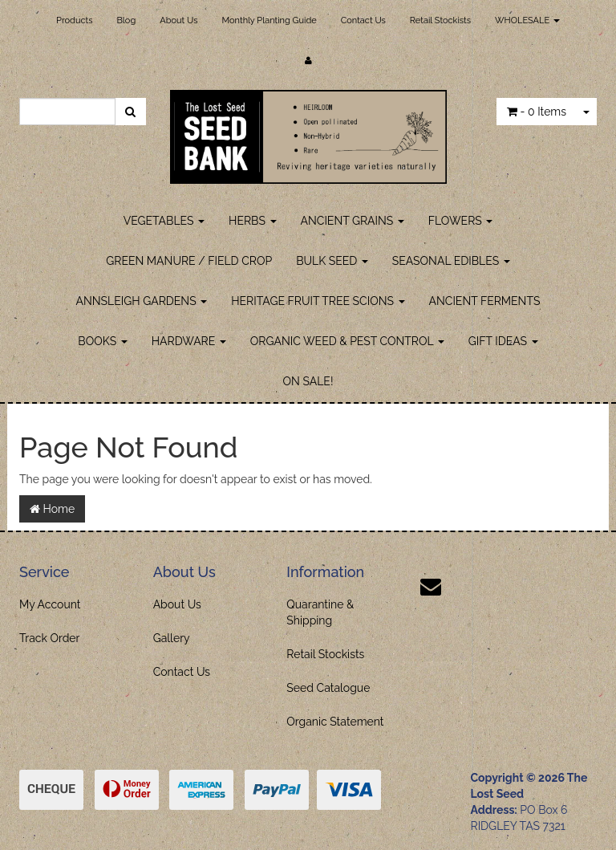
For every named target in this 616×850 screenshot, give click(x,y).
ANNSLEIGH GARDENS (142, 301)
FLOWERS (461, 221)
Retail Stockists (440, 20)
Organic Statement (335, 722)
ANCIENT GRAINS (353, 221)
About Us (178, 20)
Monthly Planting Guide (269, 20)
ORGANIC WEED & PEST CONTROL (347, 341)
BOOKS (102, 341)
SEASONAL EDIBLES (451, 261)
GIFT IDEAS (503, 341)
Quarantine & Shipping (320, 612)
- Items (537, 112)
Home (52, 509)
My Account (50, 604)
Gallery (172, 638)
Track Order (50, 638)
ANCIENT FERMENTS (485, 301)
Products (74, 20)
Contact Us (363, 20)
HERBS (252, 221)
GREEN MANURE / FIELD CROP (189, 261)
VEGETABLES (164, 221)
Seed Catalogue (328, 688)
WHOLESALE (527, 20)
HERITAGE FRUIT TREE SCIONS (318, 301)
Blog (127, 20)
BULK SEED (332, 261)
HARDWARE (189, 341)
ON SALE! (308, 381)
